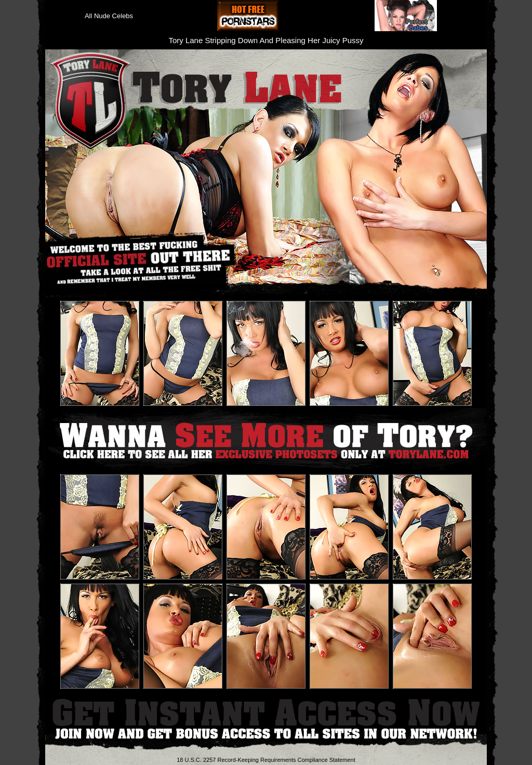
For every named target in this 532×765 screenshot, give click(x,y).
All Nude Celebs (109, 16)
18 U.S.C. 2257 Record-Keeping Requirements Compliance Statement (266, 760)
